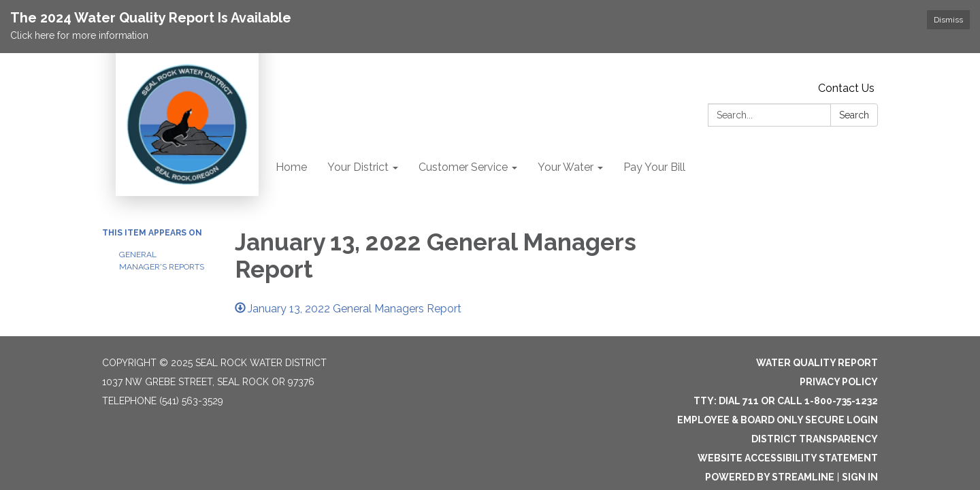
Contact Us (846, 88)
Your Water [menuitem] (566, 167)
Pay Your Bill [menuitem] (654, 167)
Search (854, 115)
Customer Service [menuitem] (463, 167)
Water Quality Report (817, 362)
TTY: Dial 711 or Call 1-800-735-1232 (786, 400)
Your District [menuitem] (358, 167)
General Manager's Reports (162, 261)
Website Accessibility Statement (788, 457)
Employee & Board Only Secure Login (778, 419)
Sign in (860, 476)
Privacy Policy (839, 381)
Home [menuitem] (291, 167)
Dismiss (948, 20)
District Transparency (815, 438)
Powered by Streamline (770, 476)
